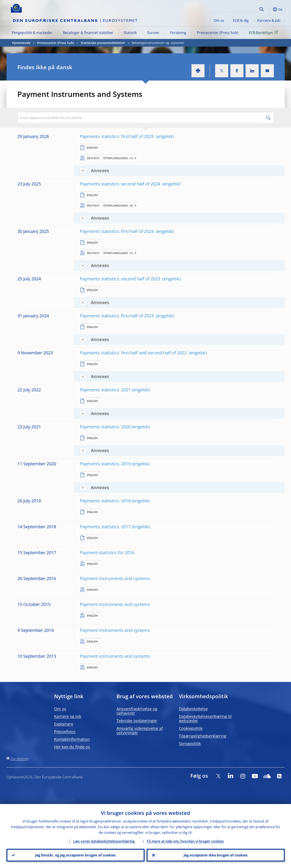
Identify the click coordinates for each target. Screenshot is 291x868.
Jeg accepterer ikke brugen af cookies (216, 855)
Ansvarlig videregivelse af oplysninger (140, 730)
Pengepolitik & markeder (32, 33)
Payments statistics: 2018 (105, 501)
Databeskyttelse (193, 709)
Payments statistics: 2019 (105, 464)
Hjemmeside (21, 43)
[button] (269, 9)
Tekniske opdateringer (137, 721)
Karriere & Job (269, 20)
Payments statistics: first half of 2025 (117, 136)
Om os (219, 20)
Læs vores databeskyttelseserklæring (104, 841)
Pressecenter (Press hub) (218, 33)
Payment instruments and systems (115, 578)
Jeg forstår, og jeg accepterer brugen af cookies (75, 855)
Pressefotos (65, 732)
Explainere (64, 724)
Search (262, 9)
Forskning (178, 33)
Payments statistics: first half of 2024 (117, 231)
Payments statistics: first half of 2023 (117, 316)
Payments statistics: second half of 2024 (121, 184)
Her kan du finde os (72, 747)
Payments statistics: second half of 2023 (121, 279)
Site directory (20, 759)
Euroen (153, 33)
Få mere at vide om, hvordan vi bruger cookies (185, 841)
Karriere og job (68, 716)
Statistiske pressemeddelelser (103, 43)
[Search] (236, 9)
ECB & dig (241, 20)
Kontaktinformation (72, 739)
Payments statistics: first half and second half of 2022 (134, 353)
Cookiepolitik (191, 728)
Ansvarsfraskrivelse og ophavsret (137, 711)
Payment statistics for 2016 (107, 553)
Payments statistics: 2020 (105, 427)
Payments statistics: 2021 (105, 390)
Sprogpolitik (190, 744)
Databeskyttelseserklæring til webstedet (205, 718)
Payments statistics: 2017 (105, 527)
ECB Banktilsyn (264, 32)
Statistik (130, 33)
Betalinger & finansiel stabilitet (88, 33)
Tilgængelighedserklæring (203, 736)
